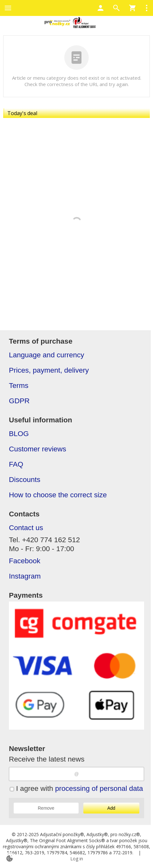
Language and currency (46, 355)
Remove (46, 808)
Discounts (25, 480)
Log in (77, 859)
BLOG (19, 434)
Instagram (25, 576)
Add (111, 808)
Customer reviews (38, 449)
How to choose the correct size (58, 495)
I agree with (76, 788)
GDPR (19, 401)
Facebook (25, 561)
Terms (19, 386)
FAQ (16, 464)
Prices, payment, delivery (49, 370)
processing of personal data (99, 788)
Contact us (26, 528)
